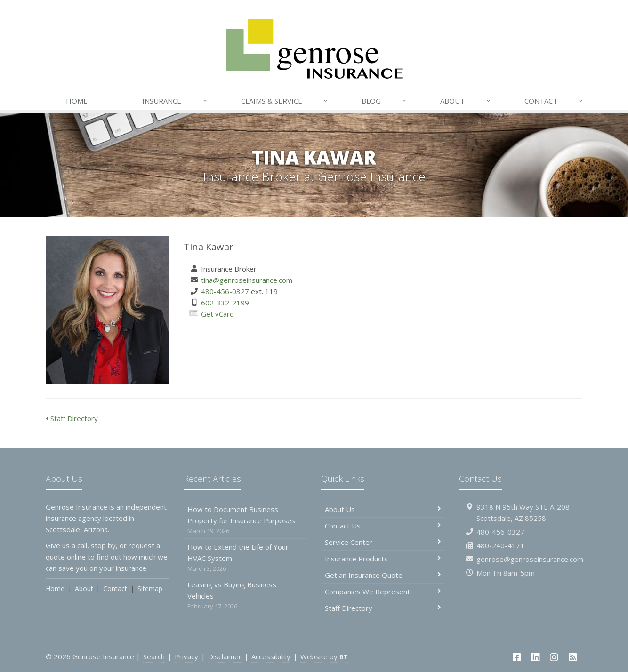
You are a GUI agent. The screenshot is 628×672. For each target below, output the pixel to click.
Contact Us (383, 526)
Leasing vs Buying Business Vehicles (246, 596)
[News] (573, 657)
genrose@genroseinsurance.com (530, 559)
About (466, 101)
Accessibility (271, 656)
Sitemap (150, 588)
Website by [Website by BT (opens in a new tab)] (324, 656)
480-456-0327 (225, 291)
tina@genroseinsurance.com (247, 280)
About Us (383, 509)
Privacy (186, 656)
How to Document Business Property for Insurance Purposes (246, 520)
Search (154, 656)
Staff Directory (72, 418)
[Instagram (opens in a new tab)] (555, 657)
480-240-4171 (500, 545)
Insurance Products (383, 559)
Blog (384, 101)
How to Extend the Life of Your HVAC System (246, 558)
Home (77, 101)
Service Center (383, 542)
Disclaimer (225, 656)
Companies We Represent (383, 592)
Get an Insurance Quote (383, 575)
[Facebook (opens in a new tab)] (517, 657)
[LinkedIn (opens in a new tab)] (536, 657)
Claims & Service (285, 101)
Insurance (175, 101)
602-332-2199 (225, 303)
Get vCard (217, 314)
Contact (554, 101)
